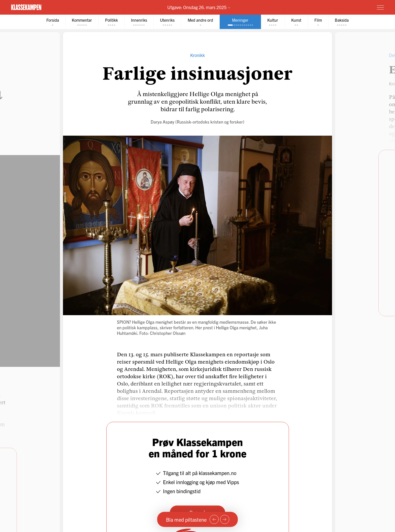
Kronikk (197, 55)
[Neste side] (225, 519)
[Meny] (380, 7)
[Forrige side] (214, 519)
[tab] (52, 22)
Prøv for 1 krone (350, 7)
